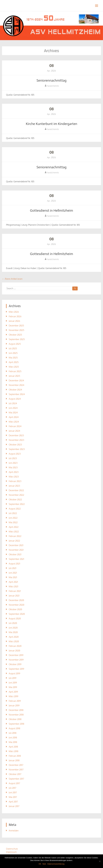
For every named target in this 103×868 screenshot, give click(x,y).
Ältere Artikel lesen (12, 279)
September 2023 (17, 449)
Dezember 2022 (16, 490)
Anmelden (14, 831)
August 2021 (14, 564)
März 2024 (14, 422)
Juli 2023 (13, 458)
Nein (44, 864)
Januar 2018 (14, 760)
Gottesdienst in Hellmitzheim (51, 211)
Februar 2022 (15, 536)
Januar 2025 (14, 376)
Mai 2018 (13, 742)
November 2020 (16, 605)
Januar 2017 (14, 806)
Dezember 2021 (16, 545)
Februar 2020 (15, 646)
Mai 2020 (13, 632)
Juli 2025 (13, 348)
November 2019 (16, 660)
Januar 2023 (14, 486)
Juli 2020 (13, 623)
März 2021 (13, 586)
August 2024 (15, 399)
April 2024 (14, 417)
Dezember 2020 (16, 600)
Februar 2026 (15, 316)
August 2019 (14, 673)
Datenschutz (12, 849)
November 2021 (16, 550)
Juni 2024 (13, 408)
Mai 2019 (13, 687)
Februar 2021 (15, 591)
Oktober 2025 (15, 335)
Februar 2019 (15, 701)
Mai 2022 (13, 522)
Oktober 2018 (15, 719)
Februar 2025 (15, 371)
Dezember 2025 (16, 326)
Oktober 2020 (15, 609)
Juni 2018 (13, 738)
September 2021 (16, 559)
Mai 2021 (13, 577)
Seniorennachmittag (51, 80)
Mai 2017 (13, 797)
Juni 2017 (13, 792)
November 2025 (16, 330)
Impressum (11, 852)
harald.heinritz (53, 86)
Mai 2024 (13, 413)
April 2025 (14, 362)
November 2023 (16, 440)
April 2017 (13, 802)
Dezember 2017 (16, 765)
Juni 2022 (13, 518)
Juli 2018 (13, 733)
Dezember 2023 (16, 435)
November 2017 (16, 770)
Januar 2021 (14, 596)
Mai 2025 (13, 358)
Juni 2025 (13, 353)
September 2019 (16, 669)
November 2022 (16, 495)
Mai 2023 (13, 467)
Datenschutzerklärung (56, 864)
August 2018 (14, 728)
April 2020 (14, 637)
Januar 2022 (14, 541)
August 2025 (15, 344)
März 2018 (13, 751)
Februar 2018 (15, 756)
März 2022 (14, 532)
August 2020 (15, 619)
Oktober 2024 (15, 390)
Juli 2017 (12, 788)
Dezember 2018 (16, 710)
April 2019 (13, 692)
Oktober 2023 (15, 445)
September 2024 (17, 394)
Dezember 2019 (16, 655)
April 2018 (13, 747)
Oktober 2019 (15, 664)
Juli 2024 (13, 403)
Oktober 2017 (15, 774)
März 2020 (14, 641)
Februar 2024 (15, 426)
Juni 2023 (13, 463)
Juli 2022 (13, 513)
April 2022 (14, 527)
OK (40, 864)
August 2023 (15, 454)
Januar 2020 (14, 651)
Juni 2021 (13, 573)
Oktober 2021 (15, 554)
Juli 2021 (12, 568)
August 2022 (15, 509)
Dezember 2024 (16, 380)
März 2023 (14, 477)
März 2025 (14, 367)
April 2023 (14, 472)
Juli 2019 (12, 678)
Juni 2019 (13, 683)
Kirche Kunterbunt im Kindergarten (51, 124)
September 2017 (16, 779)
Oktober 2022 (15, 500)
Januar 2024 (14, 431)
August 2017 (14, 783)
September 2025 (17, 339)
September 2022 (17, 504)
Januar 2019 (14, 705)
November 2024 (16, 385)
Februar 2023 (15, 481)
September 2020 (17, 614)
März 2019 (13, 696)
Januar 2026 (14, 321)
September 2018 (16, 724)
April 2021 (13, 582)
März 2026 (14, 312)
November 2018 (16, 715)
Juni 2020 (13, 628)
